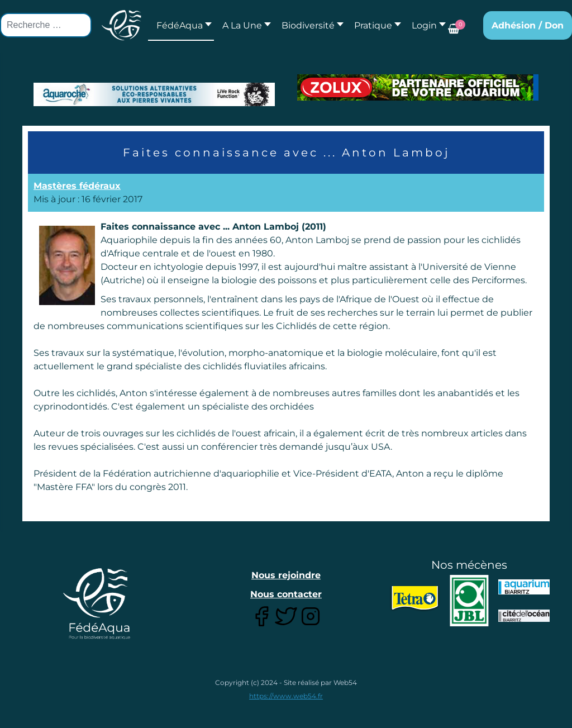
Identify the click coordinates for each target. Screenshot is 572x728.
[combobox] (46, 25)
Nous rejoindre (286, 575)
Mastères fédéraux (77, 186)
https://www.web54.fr (286, 696)
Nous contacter (286, 594)
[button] (244, 25)
